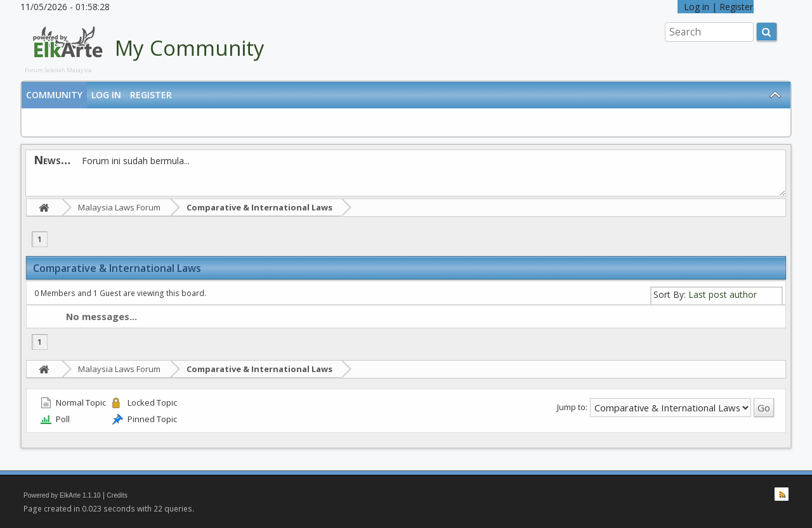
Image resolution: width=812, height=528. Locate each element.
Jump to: (572, 407)
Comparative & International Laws (259, 207)
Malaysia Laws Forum (119, 207)
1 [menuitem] (40, 239)
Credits (117, 495)
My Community (190, 48)
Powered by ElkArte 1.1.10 (62, 495)
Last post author (723, 294)
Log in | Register (716, 7)
